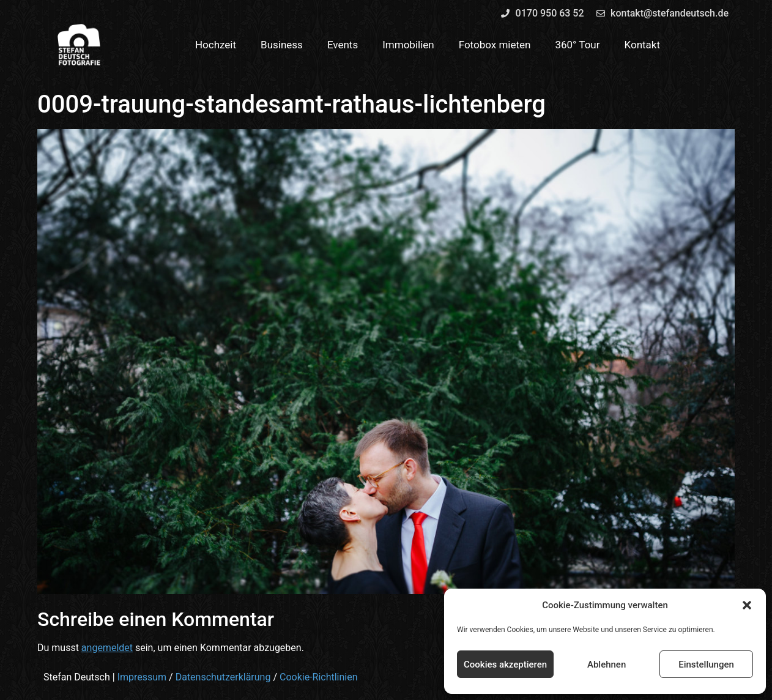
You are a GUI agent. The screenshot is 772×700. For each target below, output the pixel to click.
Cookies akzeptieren (505, 665)
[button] (747, 605)
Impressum (142, 677)
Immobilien (408, 45)
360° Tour (577, 45)
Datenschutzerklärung (223, 677)
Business (282, 45)
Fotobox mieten (495, 45)
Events (343, 45)
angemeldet (107, 648)
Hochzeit (216, 45)
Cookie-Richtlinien (319, 677)
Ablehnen (607, 665)
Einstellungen (706, 665)
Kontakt (643, 45)
